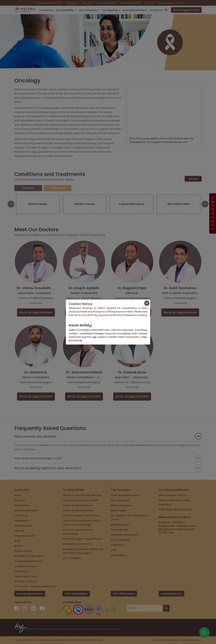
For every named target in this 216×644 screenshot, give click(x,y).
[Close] (147, 303)
